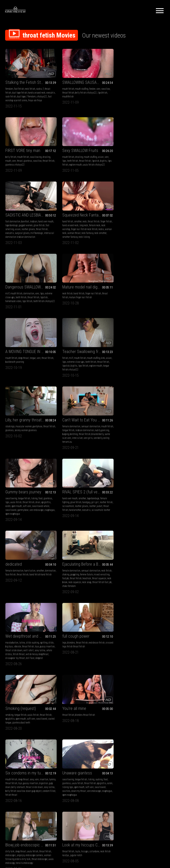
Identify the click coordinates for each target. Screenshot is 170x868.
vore (96, 88)
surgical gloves (77, 170)
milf (7, 229)
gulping (138, 655)
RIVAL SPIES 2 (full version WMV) (85, 361)
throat (129, 91)
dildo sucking (87, 438)
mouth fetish (66, 88)
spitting (99, 438)
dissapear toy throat (81, 454)
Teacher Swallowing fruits (27, 290)
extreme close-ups (26, 300)
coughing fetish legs (41, 651)
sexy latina (127, 521)
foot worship (66, 734)
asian (44, 159)
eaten (8, 375)
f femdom (41, 95)
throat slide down (78, 446)
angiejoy (76, 584)
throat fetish (66, 91)
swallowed (11, 379)
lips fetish (27, 237)
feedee (90, 88)
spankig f (95, 738)
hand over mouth (101, 159)
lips (7, 162)
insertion (154, 509)
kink (46, 297)
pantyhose (92, 297)
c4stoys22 (11, 99)
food (41, 368)
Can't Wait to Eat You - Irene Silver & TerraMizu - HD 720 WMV (140, 290)
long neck (143, 162)
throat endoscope (94, 588)
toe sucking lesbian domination (75, 738)
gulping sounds (151, 663)
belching (135, 304)
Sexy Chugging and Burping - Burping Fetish (85, 645)
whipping (134, 722)
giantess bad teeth (21, 517)
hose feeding (130, 667)
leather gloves (83, 166)
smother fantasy (131, 174)
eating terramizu (128, 312)
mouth (118, 91)
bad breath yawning (124, 233)
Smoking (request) (21, 503)
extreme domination (136, 734)
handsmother (79, 379)
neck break (19, 450)
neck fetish (30, 88)
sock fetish (20, 95)
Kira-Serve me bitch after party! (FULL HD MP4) (85, 716)
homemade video (13, 237)
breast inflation (150, 655)
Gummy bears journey (23, 361)
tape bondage (66, 162)
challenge (104, 663)
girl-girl (93, 371)
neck (137, 159)
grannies (71, 300)
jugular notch (129, 584)
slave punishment (101, 730)
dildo (106, 438)
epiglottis (46, 371)
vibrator (72, 442)
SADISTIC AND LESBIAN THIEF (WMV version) (85, 152)
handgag (84, 371)
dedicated (123, 361)
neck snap (43, 450)
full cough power (129, 432)
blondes (124, 438)
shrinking (32, 726)
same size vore (128, 308)
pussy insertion (148, 513)
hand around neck (130, 162)
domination (29, 229)
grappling (24, 442)
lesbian (88, 159)
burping (127, 304)
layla (131, 580)
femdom (9, 88)
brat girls (79, 655)
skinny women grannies (87, 300)
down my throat (34, 592)
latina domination (90, 663)
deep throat (133, 229)
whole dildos (73, 450)
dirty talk (65, 580)
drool (38, 371)
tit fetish (142, 651)
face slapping (79, 734)
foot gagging (75, 730)
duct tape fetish (19, 91)
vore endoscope (37, 379)
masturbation (67, 438)
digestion (120, 517)
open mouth (17, 375)
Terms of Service (69, 804)
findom (88, 655)
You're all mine (72, 503)
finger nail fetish (91, 229)
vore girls (152, 308)
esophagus (10, 383)
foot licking (66, 726)
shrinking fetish (37, 722)
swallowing (146, 88)
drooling (156, 88)
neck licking (146, 174)
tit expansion (141, 659)
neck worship (121, 166)
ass (74, 659)
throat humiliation (124, 742)
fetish (8, 297)
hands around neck (37, 91)
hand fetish (121, 159)
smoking (9, 509)
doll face (96, 454)
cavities (21, 592)
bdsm (118, 722)
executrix (10, 95)
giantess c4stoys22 (131, 95)
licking (34, 368)
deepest (105, 454)
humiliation (140, 368)
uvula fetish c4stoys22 (37, 166)
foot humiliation (79, 726)
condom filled (128, 525)
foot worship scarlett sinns (30, 99)
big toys (64, 442)
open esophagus (24, 383)
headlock (40, 446)
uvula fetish (16, 371)
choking (16, 442)
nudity (157, 300)
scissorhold (73, 375)
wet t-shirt (93, 446)
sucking (42, 580)
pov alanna (43, 726)
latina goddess (84, 659)
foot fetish (19, 88)
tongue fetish (128, 300)
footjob (19, 446)
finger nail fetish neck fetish (142, 166)
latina (77, 438)
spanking (64, 730)
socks (39, 88)
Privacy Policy (104, 804)
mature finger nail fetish (78, 233)
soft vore (27, 375)
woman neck (121, 170)
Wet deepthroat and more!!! (83, 432)
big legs (9, 651)
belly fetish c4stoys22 (84, 91)
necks (159, 166)
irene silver (141, 308)
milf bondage (92, 170)
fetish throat (87, 450)
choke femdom (26, 454)
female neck (154, 162)
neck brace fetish (149, 438)
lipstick (39, 162)
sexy (142, 509)
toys (92, 442)
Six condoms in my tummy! (137, 503)
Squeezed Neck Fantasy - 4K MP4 (140, 152)
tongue (142, 229)
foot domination (68, 159)
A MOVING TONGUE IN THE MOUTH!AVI (140, 223)
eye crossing (128, 655)
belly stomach (142, 517)
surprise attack (18, 645)
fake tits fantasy (135, 663)
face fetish (132, 371)
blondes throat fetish (83, 509)
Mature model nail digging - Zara (85, 223)
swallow (103, 88)
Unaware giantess (20, 574)
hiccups (138, 580)
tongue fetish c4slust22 (17, 308)
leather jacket (100, 375)
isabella (125, 738)
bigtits (47, 162)
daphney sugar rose (124, 659)
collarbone (147, 580)
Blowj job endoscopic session (84, 574)
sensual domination (144, 297)
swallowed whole (41, 375)
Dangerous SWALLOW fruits (28, 223)
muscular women (79, 297)
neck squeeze (31, 450)
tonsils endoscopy (79, 592)
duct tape (31, 95)
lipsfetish (100, 91)
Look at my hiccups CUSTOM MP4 (140, 574)
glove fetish (94, 162)
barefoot (80, 159)
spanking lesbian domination (144, 738)
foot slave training (97, 726)
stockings (65, 297)
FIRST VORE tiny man (133, 81)
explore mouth (18, 166)
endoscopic (66, 584)
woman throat (134, 170)
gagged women (81, 162)
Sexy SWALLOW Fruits (23, 152)
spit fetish (129, 730)
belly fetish (121, 88)
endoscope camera (89, 584)
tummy (118, 513)
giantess (138, 91)
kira (161, 734)
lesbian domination (144, 300)
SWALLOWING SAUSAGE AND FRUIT (85, 81)
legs (117, 438)
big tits (70, 655)
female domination (124, 297)
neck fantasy (148, 170)
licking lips (17, 588)
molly (118, 738)
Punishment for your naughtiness (30, 716)
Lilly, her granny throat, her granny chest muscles (85, 290)
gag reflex (104, 734)
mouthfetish (66, 95)
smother (131, 159)
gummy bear (23, 379)
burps (103, 659)
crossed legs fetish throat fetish (131, 442)
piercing (119, 304)
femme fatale (36, 442)
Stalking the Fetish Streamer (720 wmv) (30, 81)
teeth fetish (16, 162)
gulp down (130, 517)
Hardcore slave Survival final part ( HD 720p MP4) (140, 716)
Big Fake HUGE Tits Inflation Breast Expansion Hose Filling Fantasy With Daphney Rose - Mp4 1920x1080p (140, 645)
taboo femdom (67, 667)
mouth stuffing (80, 88)
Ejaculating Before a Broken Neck (30, 432)
